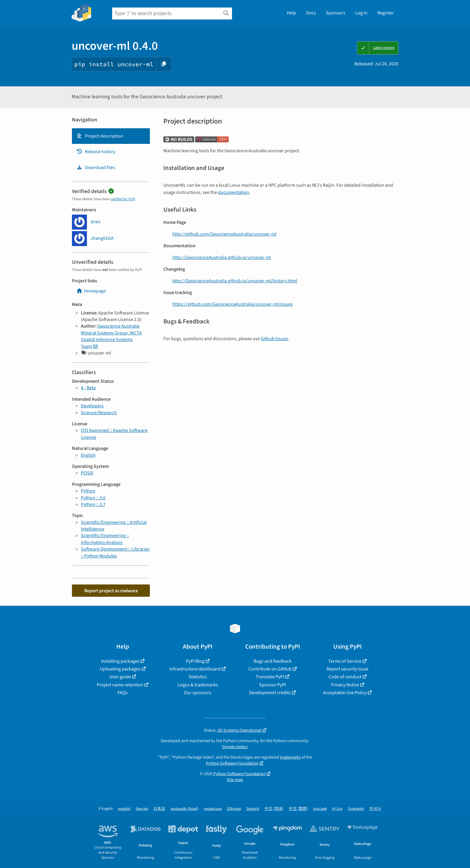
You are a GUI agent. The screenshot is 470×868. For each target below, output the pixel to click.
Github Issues (274, 339)
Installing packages (120, 661)
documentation (234, 192)
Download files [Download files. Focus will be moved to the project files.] (96, 168)
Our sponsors (198, 693)
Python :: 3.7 (93, 504)
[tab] (111, 136)
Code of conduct (345, 677)
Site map (235, 780)
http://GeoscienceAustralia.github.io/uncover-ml (222, 257)
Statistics (198, 677)
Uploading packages (120, 669)
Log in (361, 13)
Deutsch (253, 809)
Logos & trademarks (198, 685)
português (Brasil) (184, 809)
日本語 (159, 809)
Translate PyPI (270, 677)
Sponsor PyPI (272, 685)
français (142, 809)
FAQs (123, 693)
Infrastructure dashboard (195, 669)
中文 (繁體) (298, 809)
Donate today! (235, 747)
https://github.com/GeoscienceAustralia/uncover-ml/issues (233, 304)
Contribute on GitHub (270, 669)
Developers (92, 406)
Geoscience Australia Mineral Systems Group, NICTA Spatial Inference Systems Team (111, 336)
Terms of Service (345, 661)
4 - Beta (88, 388)
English (88, 455)
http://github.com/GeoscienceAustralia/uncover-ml (224, 234)
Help (292, 13)
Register (386, 13)
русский (320, 809)
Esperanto (356, 809)
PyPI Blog (195, 661)
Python (88, 491)
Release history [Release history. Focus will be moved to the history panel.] (96, 152)
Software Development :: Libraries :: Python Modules (115, 552)
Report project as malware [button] (111, 591)
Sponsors (336, 13)
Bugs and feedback (273, 661)
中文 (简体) (274, 809)
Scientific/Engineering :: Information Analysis (105, 539)
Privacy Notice (345, 685)
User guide (120, 677)
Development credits (270, 693)
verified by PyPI (123, 199)
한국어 (375, 809)
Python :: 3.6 (93, 498)
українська (213, 809)
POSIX (87, 473)
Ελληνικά (234, 809)
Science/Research (99, 413)
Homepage (91, 291)
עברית (337, 809)
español (124, 809)
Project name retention (120, 685)
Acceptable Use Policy (345, 693)
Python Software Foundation (232, 763)
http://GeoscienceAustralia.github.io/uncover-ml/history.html (235, 281)
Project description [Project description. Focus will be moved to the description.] (100, 136)
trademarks (290, 757)
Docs (311, 13)
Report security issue (347, 669)
